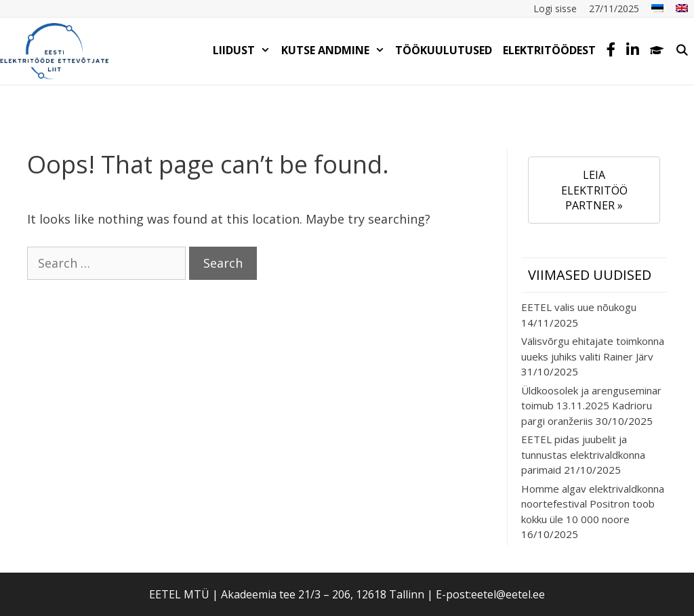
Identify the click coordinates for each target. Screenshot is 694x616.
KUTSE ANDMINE (336, 50)
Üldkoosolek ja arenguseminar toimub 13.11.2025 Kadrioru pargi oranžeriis (591, 406)
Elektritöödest (549, 50)
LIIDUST (244, 50)
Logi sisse (555, 8)
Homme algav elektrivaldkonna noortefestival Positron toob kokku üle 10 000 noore (593, 504)
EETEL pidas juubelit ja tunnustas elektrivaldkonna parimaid (583, 454)
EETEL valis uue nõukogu (579, 307)
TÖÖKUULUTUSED (444, 50)
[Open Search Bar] (681, 50)
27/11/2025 (614, 8)
